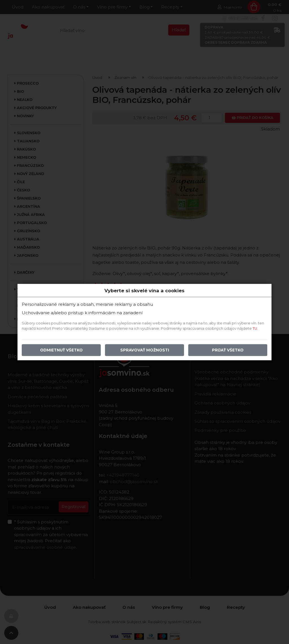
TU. (255, 328)
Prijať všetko (228, 350)
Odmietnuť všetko (61, 350)
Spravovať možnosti (145, 350)
